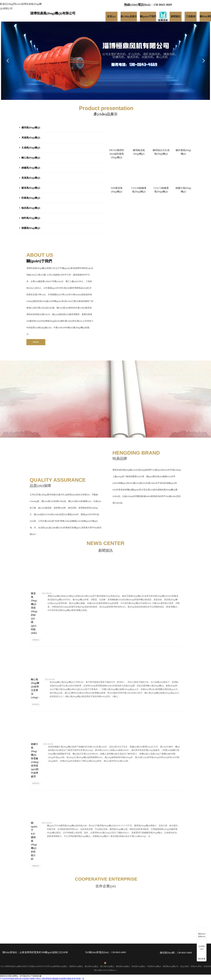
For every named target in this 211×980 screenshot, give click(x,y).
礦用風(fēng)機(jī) (31, 128)
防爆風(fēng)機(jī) (31, 198)
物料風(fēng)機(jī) (31, 218)
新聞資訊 (36, 640)
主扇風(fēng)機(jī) (31, 148)
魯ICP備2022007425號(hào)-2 (105, 970)
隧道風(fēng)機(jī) (31, 188)
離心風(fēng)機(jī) (31, 158)
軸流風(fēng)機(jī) (31, 208)
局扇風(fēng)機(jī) (31, 138)
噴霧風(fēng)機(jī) (31, 228)
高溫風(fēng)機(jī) (31, 178)
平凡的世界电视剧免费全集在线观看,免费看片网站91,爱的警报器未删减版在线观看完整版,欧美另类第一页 (42, 979)
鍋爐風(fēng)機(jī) (31, 168)
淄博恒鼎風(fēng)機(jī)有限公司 (41, 268)
